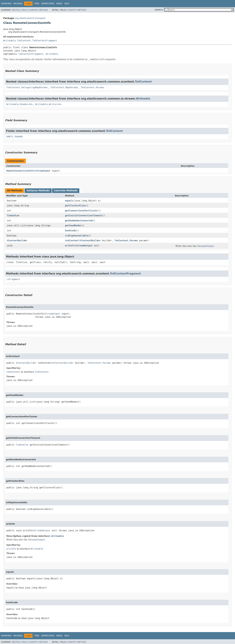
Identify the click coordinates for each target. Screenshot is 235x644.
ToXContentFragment (45, 41)
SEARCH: (159, 10)
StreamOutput (84, 246)
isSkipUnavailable (77, 236)
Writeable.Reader (17, 104)
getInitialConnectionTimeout (84, 215)
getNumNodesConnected (79, 221)
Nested (16, 10)
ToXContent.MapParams (64, 87)
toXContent (72, 240)
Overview (6, 4)
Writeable (9, 41)
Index (59, 4)
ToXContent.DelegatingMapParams (27, 87)
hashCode (70, 231)
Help (67, 4)
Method (43, 10)
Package (18, 4)
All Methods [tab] (15, 190)
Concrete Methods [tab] (66, 190)
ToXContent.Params (92, 87)
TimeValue (13, 215)
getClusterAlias (75, 206)
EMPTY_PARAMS (15, 137)
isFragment (13, 279)
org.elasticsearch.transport (30, 18)
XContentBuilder (17, 240)
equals (69, 201)
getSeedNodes (73, 225)
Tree (37, 4)
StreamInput (43, 171)
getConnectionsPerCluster (81, 211)
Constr (33, 10)
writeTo (70, 246)
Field (24, 10)
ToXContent (24, 41)
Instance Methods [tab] (38, 190)
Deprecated (48, 4)
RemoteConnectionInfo (20, 171)
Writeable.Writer (46, 104)
